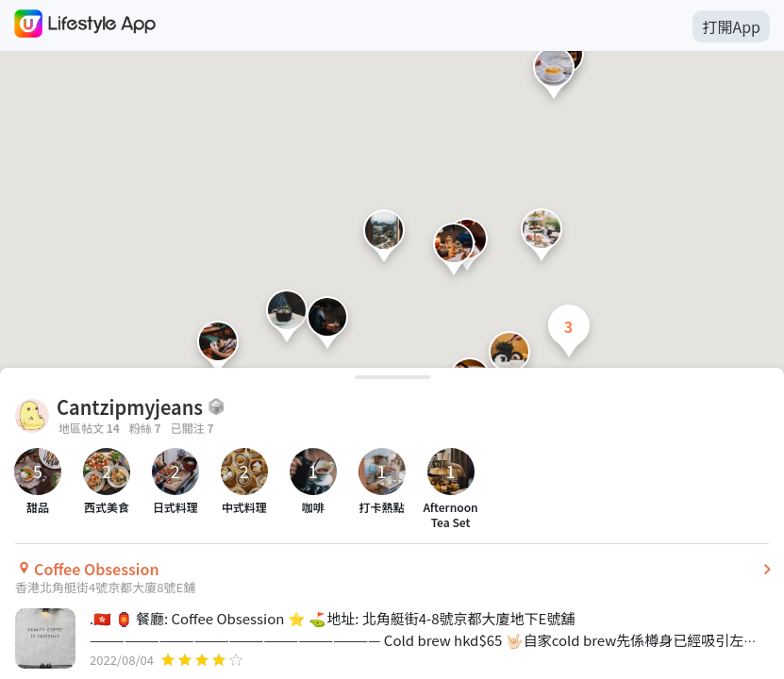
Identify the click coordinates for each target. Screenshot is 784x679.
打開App (731, 26)
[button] (384, 240)
